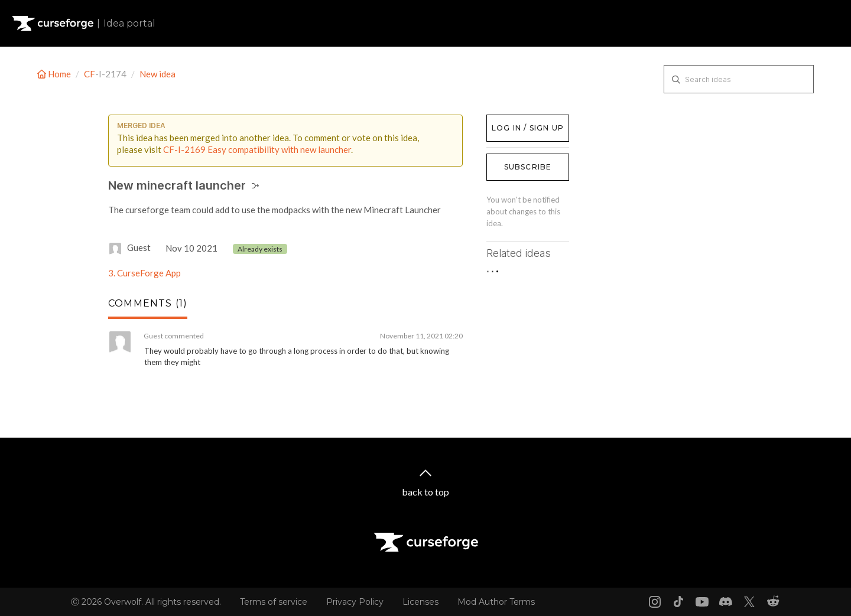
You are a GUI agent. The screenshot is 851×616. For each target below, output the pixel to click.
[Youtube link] (702, 602)
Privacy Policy (355, 602)
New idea (157, 74)
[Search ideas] (739, 79)
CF (90, 74)
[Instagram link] (655, 602)
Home (55, 74)
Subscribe (528, 167)
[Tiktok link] (678, 602)
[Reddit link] (773, 602)
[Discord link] (726, 602)
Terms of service (274, 602)
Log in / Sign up (516, 120)
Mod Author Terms (496, 602)
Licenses (420, 602)
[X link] (749, 602)
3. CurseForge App (144, 273)
